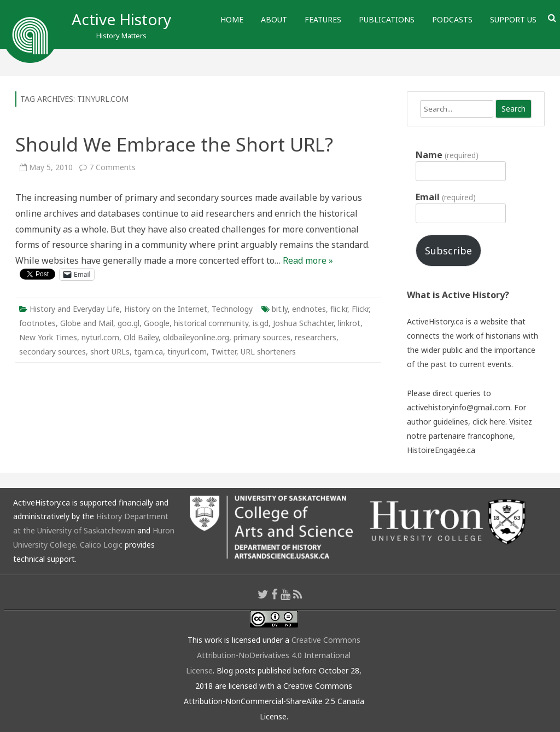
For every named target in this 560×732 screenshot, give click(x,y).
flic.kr (339, 309)
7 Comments (112, 167)
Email (445, 197)
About (274, 19)
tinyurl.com (187, 352)
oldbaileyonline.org (196, 337)
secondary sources (52, 352)
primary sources (262, 337)
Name (447, 155)
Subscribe (448, 251)
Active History (121, 19)
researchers (316, 337)
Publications (387, 19)
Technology (232, 309)
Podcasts (452, 19)
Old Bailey (141, 337)
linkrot (349, 323)
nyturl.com (100, 337)
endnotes (309, 309)
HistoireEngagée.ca (441, 450)
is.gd (261, 323)
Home (232, 19)
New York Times (48, 337)
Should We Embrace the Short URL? (174, 144)
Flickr (360, 309)
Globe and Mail (87, 323)
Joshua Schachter (303, 323)
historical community (211, 323)
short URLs (110, 352)
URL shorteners (268, 352)
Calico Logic (101, 545)
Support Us (513, 19)
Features (323, 19)
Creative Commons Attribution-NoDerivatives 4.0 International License (273, 655)
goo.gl (129, 323)
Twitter (224, 352)
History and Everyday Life (75, 309)
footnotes (37, 323)
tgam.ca (148, 352)
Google (157, 323)
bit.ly (280, 309)
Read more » (308, 260)
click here (489, 422)
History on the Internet (166, 309)
